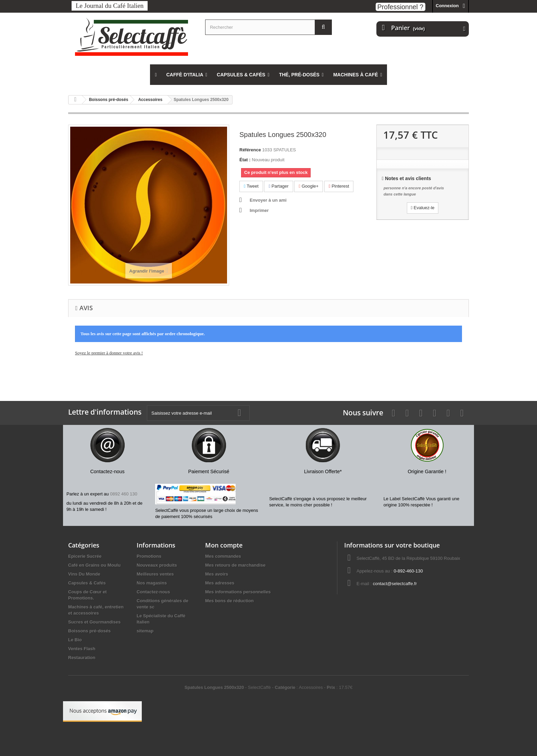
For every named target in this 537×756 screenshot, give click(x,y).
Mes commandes (223, 556)
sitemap (145, 631)
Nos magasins (152, 583)
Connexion (447, 6)
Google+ (309, 186)
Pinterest (339, 186)
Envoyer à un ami (268, 200)
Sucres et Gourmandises (94, 622)
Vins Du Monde (84, 574)
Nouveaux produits (157, 565)
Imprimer (259, 210)
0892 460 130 (124, 494)
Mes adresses (220, 583)
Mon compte (224, 545)
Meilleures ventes (155, 574)
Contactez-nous (153, 592)
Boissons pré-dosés (89, 631)
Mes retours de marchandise (235, 565)
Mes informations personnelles (238, 592)
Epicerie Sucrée (85, 556)
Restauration (82, 658)
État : (245, 160)
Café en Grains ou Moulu (94, 565)
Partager (278, 186)
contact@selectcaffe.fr (395, 584)
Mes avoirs (217, 574)
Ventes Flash (82, 649)
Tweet (251, 186)
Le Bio (75, 640)
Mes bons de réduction (229, 601)
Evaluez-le (422, 208)
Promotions (149, 556)
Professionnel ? (400, 7)
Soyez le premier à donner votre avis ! (109, 353)
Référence (250, 150)
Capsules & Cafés (87, 583)
